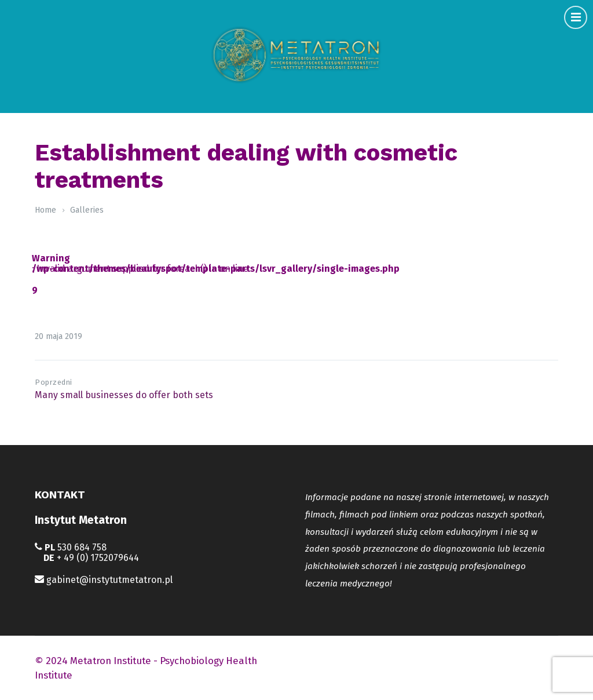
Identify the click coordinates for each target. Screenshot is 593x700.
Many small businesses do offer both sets (124, 395)
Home (45, 210)
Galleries (87, 210)
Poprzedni (54, 382)
